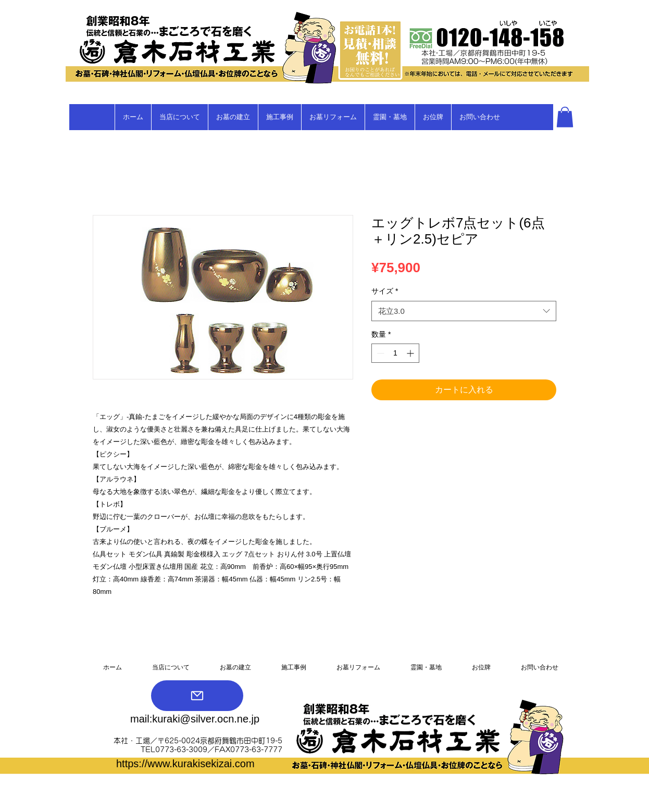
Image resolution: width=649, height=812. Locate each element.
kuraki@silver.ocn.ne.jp (206, 719)
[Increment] (411, 353)
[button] (565, 117)
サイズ (385, 291)
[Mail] (197, 696)
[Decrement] (379, 353)
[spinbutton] (395, 353)
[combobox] (464, 311)
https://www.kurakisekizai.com (185, 764)
